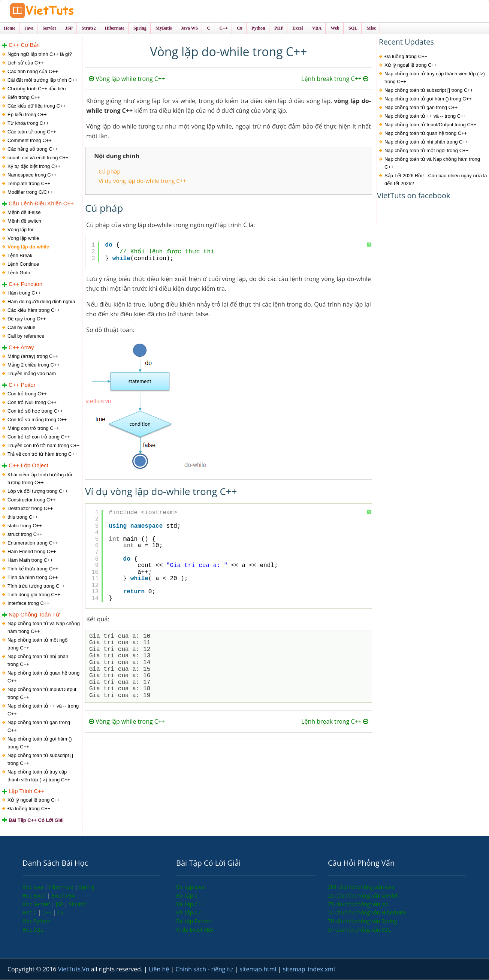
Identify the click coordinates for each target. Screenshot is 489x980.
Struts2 (78, 904)
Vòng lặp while (23, 239)
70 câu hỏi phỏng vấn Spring (363, 921)
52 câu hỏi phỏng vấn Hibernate (367, 913)
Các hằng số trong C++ (33, 149)
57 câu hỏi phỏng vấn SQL (360, 930)
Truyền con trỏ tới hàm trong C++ (43, 446)
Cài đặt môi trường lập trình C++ (43, 80)
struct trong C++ (25, 535)
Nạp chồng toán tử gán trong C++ (39, 727)
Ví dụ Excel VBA (195, 930)
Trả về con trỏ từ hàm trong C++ (43, 454)
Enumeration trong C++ (33, 543)
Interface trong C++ (28, 604)
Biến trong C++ (24, 98)
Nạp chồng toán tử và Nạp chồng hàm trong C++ (44, 628)
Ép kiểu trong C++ (27, 115)
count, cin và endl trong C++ (38, 158)
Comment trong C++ (30, 141)
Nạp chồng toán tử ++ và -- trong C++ (43, 710)
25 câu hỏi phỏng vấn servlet (363, 896)
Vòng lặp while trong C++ (127, 79)
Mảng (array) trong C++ (33, 357)
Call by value (21, 328)
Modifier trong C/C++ (30, 192)
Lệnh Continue (23, 264)
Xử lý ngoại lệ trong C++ (34, 800)
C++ (48, 913)
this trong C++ (23, 517)
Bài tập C (187, 896)
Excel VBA (63, 896)
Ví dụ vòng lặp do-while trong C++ (142, 181)
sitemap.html (259, 970)
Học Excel (35, 896)
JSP (60, 904)
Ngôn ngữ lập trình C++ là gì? (40, 55)
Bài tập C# (189, 913)
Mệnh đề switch (24, 221)
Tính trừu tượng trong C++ (36, 586)
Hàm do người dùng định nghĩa (41, 302)
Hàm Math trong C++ (30, 560)
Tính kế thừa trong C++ (33, 569)
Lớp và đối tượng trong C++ (38, 491)
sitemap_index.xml (309, 970)
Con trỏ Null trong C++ (32, 403)
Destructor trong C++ (30, 509)
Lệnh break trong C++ (335, 79)
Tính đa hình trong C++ (33, 578)
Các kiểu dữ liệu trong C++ (37, 106)
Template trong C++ (29, 184)
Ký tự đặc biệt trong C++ (34, 167)
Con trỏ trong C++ (27, 394)
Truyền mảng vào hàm (32, 374)
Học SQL (33, 930)
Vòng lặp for (21, 230)
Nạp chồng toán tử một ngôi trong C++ (38, 644)
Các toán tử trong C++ (32, 132)
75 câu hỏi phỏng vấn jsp (358, 904)
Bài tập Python (194, 921)
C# (61, 913)
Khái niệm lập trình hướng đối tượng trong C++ (40, 479)
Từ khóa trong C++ (28, 123)
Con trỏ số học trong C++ (35, 411)
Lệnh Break (20, 256)
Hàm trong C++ (24, 293)
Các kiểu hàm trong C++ (34, 310)
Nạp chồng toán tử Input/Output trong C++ (42, 694)
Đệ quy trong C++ (27, 319)
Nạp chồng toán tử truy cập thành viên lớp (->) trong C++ (39, 776)
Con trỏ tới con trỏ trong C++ (39, 437)
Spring (87, 887)
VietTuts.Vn (75, 970)
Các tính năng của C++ (33, 72)
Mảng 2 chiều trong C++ (34, 365)
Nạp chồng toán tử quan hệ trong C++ (43, 677)
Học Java (34, 887)
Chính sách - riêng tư (205, 970)
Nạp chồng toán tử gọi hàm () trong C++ (40, 743)
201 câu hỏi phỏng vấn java (361, 887)
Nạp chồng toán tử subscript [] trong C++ (40, 760)
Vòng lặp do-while (28, 247)
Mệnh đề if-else (24, 213)
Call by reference (26, 336)
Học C (30, 913)
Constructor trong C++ (32, 500)
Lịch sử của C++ (26, 63)
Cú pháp (109, 172)
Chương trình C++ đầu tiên (37, 89)
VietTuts (64, 11)
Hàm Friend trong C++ (32, 552)
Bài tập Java (190, 887)
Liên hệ (160, 970)
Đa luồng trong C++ (29, 809)
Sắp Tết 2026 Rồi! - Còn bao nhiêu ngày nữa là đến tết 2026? (436, 180)
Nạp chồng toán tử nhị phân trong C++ (38, 661)
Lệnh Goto (19, 273)
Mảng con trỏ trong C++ (33, 429)
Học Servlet (37, 904)
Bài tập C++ (190, 904)
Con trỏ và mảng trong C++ (37, 420)
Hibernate (62, 887)
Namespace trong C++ (32, 175)
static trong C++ (25, 526)
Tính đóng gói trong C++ (34, 595)
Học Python (37, 921)
